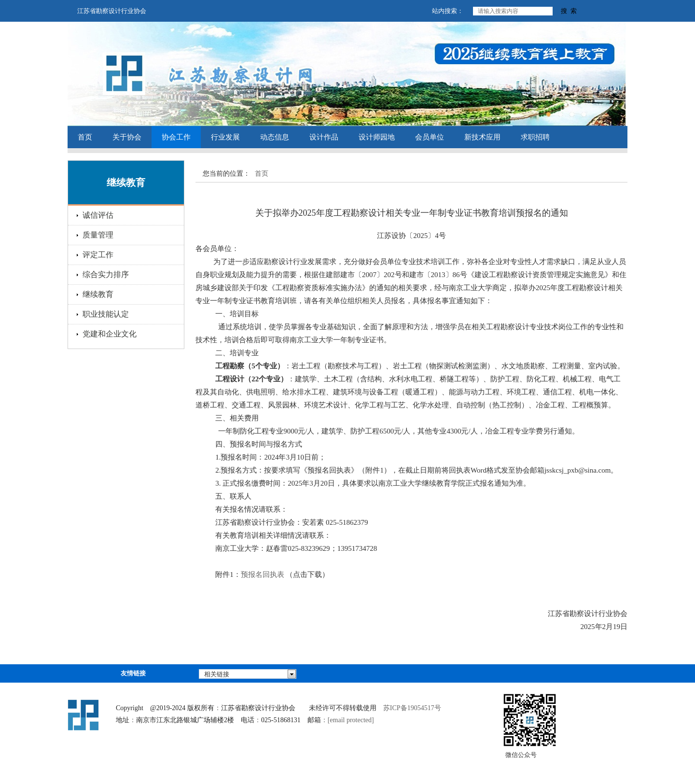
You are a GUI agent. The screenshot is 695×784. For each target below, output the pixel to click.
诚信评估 (98, 215)
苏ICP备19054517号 (412, 708)
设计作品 (324, 137)
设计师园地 (377, 137)
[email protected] (351, 720)
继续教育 (98, 294)
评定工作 (98, 255)
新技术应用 (482, 137)
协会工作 (176, 137)
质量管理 (98, 235)
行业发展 (225, 137)
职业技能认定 (106, 314)
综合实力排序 (106, 274)
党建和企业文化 (110, 334)
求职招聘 (535, 137)
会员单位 (430, 137)
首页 (85, 137)
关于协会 (127, 137)
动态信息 (275, 137)
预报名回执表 (263, 574)
